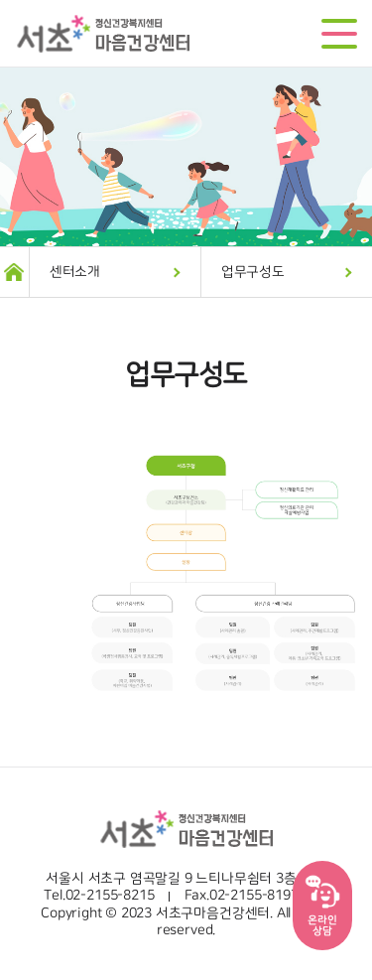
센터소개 (75, 272)
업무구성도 (253, 272)
